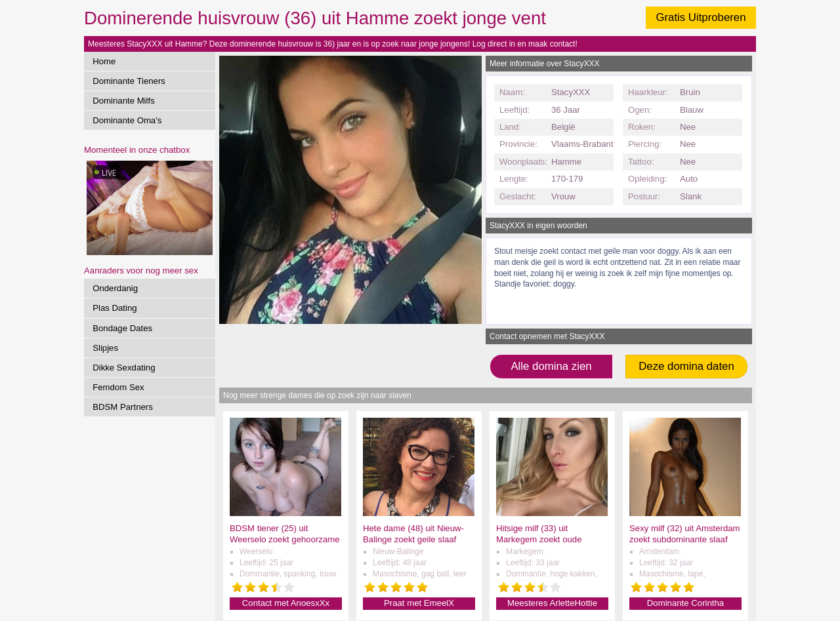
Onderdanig (115, 288)
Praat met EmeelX (419, 603)
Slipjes (105, 348)
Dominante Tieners (129, 81)
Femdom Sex (118, 387)
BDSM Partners (123, 407)
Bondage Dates (122, 328)
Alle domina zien (551, 366)
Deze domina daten (686, 366)
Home (104, 61)
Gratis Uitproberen (701, 17)
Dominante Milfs (124, 101)
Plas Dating (115, 308)
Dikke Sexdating (124, 368)
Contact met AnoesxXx (286, 603)
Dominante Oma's (127, 120)
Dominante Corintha (685, 603)
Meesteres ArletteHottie (552, 603)
